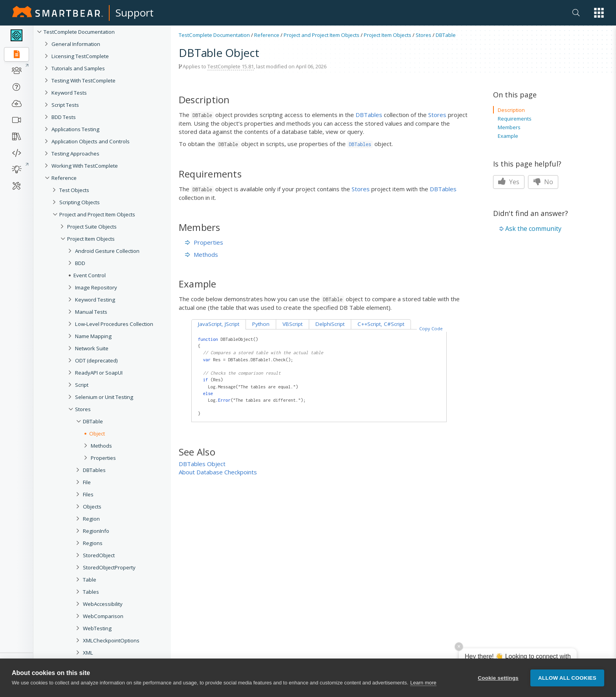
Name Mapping (93, 336)
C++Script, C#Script (381, 324)
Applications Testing (75, 129)
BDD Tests (64, 117)
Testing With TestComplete (83, 80)
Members (509, 127)
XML (88, 653)
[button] (599, 13)
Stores (83, 409)
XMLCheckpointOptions (111, 640)
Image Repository (96, 287)
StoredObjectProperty (109, 567)
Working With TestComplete (85, 166)
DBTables (94, 470)
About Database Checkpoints (218, 472)
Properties (103, 458)
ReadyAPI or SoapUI (99, 373)
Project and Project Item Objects (97, 214)
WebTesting (97, 628)
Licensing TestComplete (80, 56)
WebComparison (103, 616)
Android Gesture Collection (107, 251)
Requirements (515, 119)
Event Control (90, 275)
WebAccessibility (103, 604)
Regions (93, 543)
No (543, 182)
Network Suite (92, 348)
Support (135, 13)
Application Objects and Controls (91, 141)
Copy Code (431, 328)
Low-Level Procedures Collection (114, 324)
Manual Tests (91, 312)
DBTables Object (202, 464)
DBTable (93, 421)
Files (88, 494)
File (87, 482)
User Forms (89, 689)
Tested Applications (98, 677)
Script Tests (65, 105)
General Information (76, 44)
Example (508, 136)
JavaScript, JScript (219, 324)
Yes (509, 182)
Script (82, 385)
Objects (92, 507)
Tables (91, 592)
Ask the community (533, 229)
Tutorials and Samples (78, 68)
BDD (80, 263)
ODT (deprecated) (96, 360)
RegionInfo (96, 531)
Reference (64, 178)
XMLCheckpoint (102, 665)
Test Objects (74, 190)
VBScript (292, 324)
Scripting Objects (80, 202)
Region (91, 519)
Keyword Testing (95, 300)
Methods (101, 446)
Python (261, 324)
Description (511, 110)
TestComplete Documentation (79, 32)
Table (90, 580)
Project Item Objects (91, 239)
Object (97, 434)
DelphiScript (330, 324)
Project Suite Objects (92, 227)
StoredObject (99, 555)
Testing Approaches (75, 154)
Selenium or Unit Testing (104, 397)
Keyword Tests (69, 93)
